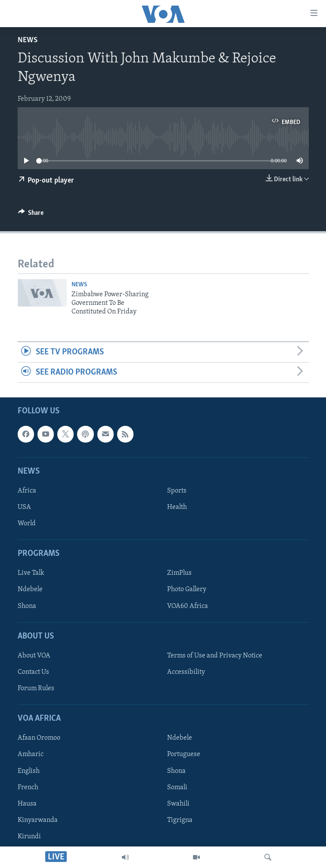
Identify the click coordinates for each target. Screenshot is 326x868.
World (27, 524)
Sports (177, 491)
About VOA (34, 656)
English (29, 771)
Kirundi (29, 837)
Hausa (27, 804)
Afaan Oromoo (39, 738)
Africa (27, 491)
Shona (27, 606)
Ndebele (30, 590)
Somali (177, 787)
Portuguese (184, 755)
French (28, 787)
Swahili (178, 804)
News (28, 40)
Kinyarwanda (38, 820)
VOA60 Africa (188, 606)
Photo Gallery (187, 590)
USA (24, 507)
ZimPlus (179, 573)
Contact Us (33, 672)
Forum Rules (36, 688)
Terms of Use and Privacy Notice (215, 656)
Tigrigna (180, 820)
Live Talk (31, 573)
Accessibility (186, 672)
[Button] (31, 215)
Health (177, 507)
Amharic (31, 755)
